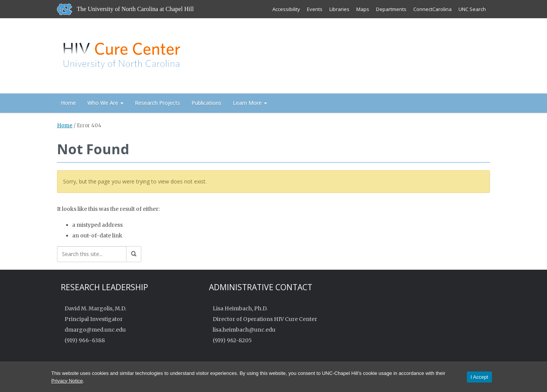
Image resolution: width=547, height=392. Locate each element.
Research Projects (157, 103)
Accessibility (286, 9)
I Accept (479, 377)
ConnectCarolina (432, 9)
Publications (206, 103)
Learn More (250, 103)
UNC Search (472, 9)
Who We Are (105, 103)
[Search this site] (92, 254)
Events (315, 9)
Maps (363, 9)
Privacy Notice (67, 381)
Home (68, 103)
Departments (391, 9)
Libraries (339, 9)
